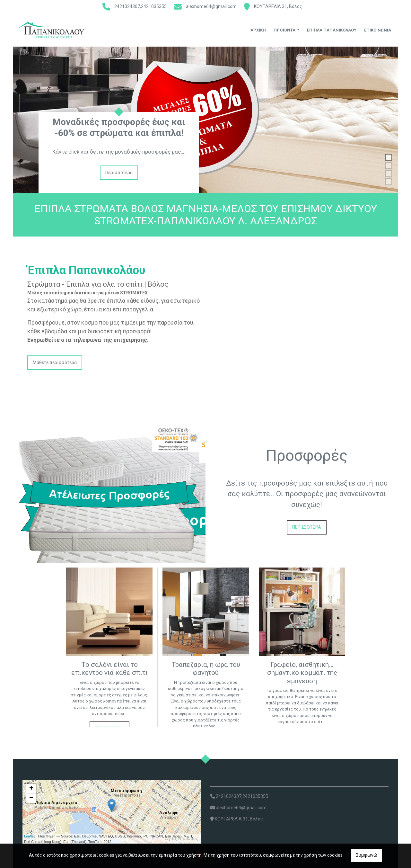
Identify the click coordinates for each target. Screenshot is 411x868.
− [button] (31, 798)
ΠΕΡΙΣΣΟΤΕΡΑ (307, 527)
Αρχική (258, 30)
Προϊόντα (285, 30)
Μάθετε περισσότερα (55, 362)
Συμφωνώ (367, 855)
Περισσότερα (119, 173)
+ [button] (31, 789)
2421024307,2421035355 (140, 6)
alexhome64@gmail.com (211, 6)
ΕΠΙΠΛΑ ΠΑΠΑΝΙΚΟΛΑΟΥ (332, 30)
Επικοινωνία (378, 30)
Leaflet (29, 836)
